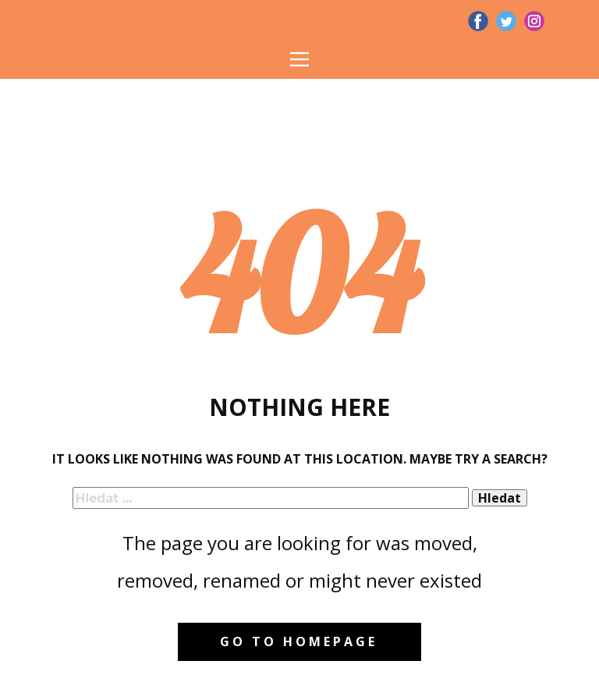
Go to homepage (299, 641)
